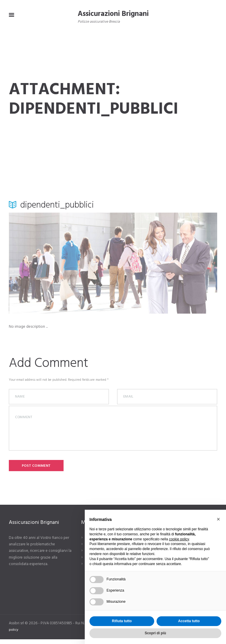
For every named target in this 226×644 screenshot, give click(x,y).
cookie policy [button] (179, 539)
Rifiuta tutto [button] (122, 621)
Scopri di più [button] (156, 633)
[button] (218, 519)
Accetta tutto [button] (189, 621)
